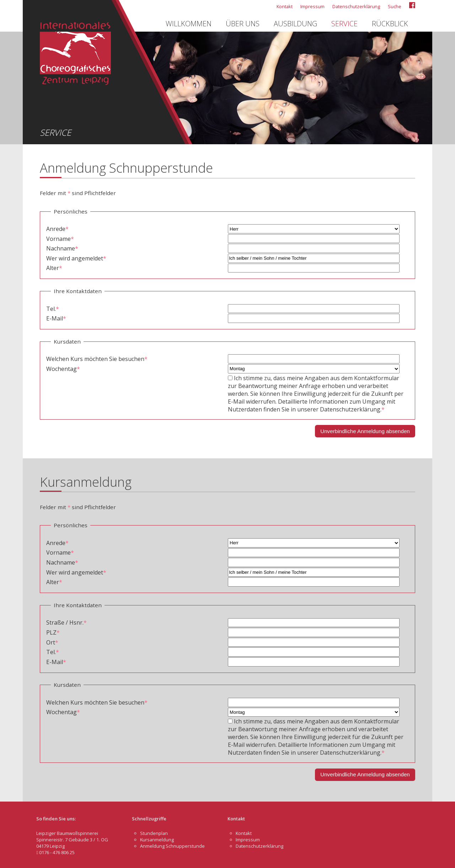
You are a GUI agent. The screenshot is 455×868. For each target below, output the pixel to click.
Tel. (53, 309)
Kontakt (285, 6)
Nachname (62, 248)
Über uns (243, 24)
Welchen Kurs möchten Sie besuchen (97, 359)
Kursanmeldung (157, 840)
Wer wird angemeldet (76, 258)
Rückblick (390, 24)
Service (344, 24)
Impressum (312, 6)
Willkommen (189, 24)
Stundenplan (154, 833)
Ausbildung (295, 24)
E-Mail (56, 318)
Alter (54, 268)
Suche (395, 6)
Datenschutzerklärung (356, 6)
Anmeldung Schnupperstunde (172, 846)
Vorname (60, 239)
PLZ (53, 632)
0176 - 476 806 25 (55, 852)
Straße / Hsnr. (66, 622)
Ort (52, 642)
